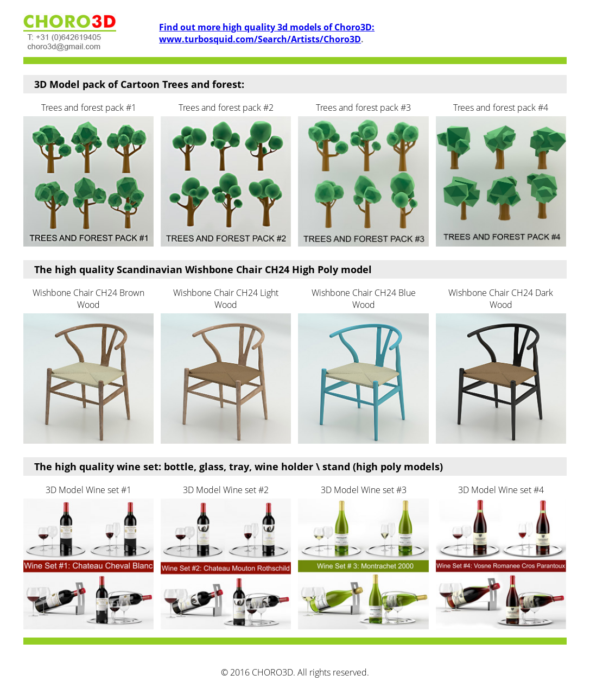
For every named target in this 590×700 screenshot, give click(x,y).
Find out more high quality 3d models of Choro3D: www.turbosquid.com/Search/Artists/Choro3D (267, 33)
